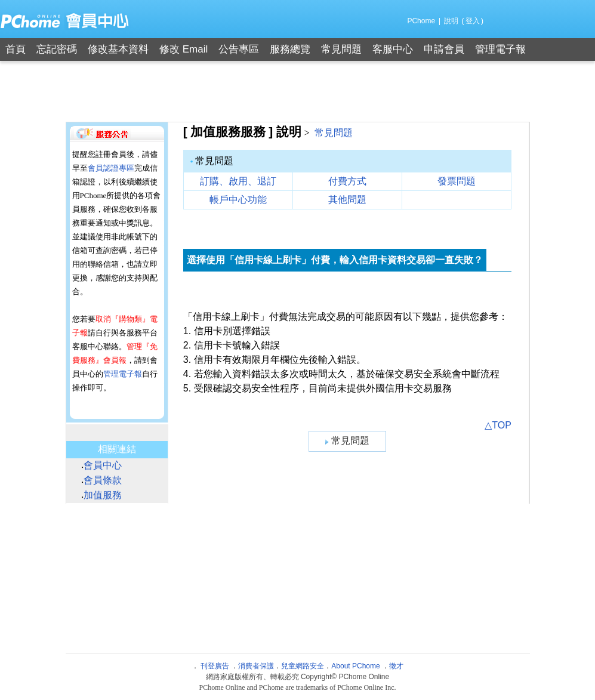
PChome (421, 21)
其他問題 (347, 200)
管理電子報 (500, 49)
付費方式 (347, 181)
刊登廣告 (215, 666)
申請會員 (444, 49)
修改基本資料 (118, 49)
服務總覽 (290, 49)
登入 (473, 21)
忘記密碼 (57, 49)
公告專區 (239, 49)
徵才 (396, 666)
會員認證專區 (111, 168)
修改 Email (184, 49)
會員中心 (103, 465)
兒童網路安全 (303, 666)
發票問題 (457, 181)
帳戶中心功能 (238, 200)
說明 (451, 21)
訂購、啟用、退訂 (238, 181)
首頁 (16, 49)
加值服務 (103, 495)
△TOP (498, 425)
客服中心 (393, 49)
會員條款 (103, 480)
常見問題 (341, 49)
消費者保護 (256, 666)
